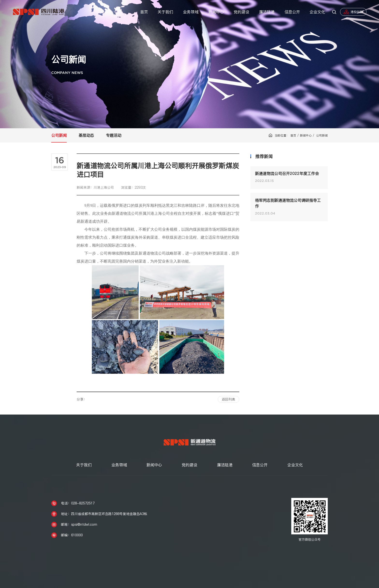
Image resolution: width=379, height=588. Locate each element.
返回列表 (228, 399)
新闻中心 (216, 12)
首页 (144, 12)
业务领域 (191, 12)
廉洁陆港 (267, 12)
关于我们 (165, 12)
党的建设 (241, 12)
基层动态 (86, 135)
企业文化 (317, 12)
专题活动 (114, 135)
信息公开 (292, 12)
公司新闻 (59, 135)
